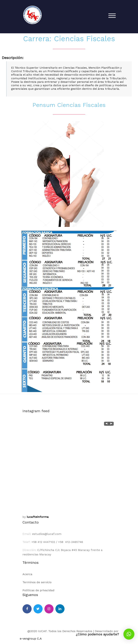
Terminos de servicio (37, 582)
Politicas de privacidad (38, 590)
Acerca (27, 574)
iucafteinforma (38, 517)
